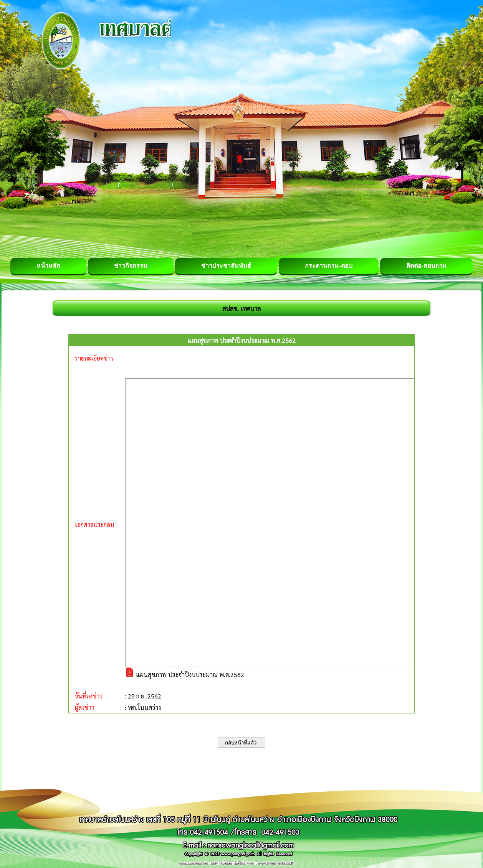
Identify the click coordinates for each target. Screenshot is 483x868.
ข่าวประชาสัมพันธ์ (226, 266)
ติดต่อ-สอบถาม (426, 266)
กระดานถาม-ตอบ (328, 266)
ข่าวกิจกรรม (131, 266)
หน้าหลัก (48, 266)
